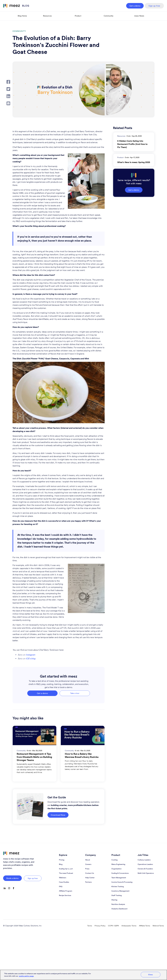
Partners (88, 882)
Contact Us (90, 873)
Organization (116, 869)
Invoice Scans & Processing (122, 882)
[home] (16, 6)
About (88, 860)
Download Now (58, 815)
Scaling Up (66, 869)
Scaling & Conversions (120, 873)
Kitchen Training (118, 886)
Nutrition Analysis (118, 904)
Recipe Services (65, 895)
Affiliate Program (66, 891)
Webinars (63, 878)
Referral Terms (158, 926)
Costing (114, 860)
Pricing (62, 860)
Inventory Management (120, 891)
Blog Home (22, 16)
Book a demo (12, 878)
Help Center (90, 878)
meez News (139, 16)
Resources (47, 16)
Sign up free (154, 6)
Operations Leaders (145, 864)
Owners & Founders (145, 869)
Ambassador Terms (129, 926)
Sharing (114, 900)
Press (87, 869)
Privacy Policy (100, 926)
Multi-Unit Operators (146, 873)
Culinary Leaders (144, 860)
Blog (61, 864)
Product (78, 16)
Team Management (119, 878)
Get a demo (135, 6)
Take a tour (75, 693)
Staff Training (117, 895)
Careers (88, 864)
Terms (90, 926)
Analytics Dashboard (119, 909)
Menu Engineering (118, 864)
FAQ (61, 886)
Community (109, 16)
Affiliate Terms (144, 926)
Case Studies (64, 882)
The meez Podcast (66, 873)
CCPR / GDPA (113, 926)
